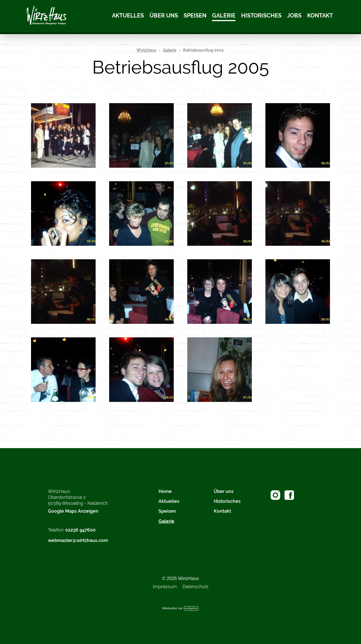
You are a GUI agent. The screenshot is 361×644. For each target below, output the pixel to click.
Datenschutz (195, 587)
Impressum (165, 587)
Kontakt (320, 16)
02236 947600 (80, 530)
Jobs (294, 16)
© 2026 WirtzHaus (180, 578)
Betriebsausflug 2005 (203, 50)
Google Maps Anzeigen (73, 511)
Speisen (195, 16)
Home (165, 491)
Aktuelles (128, 16)
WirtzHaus (146, 50)
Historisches (261, 16)
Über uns (164, 16)
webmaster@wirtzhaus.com (78, 540)
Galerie (224, 16)
